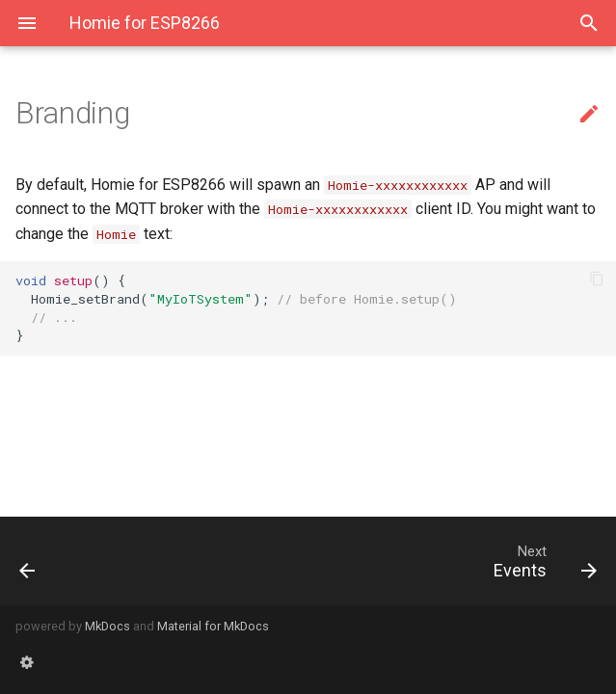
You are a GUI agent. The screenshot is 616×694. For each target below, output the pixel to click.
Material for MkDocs (213, 626)
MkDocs (107, 626)
